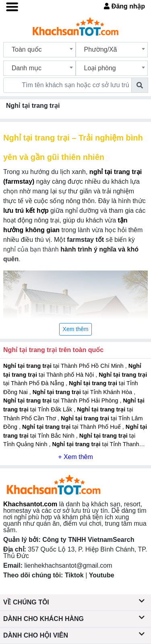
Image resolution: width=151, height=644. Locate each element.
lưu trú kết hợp (26, 211)
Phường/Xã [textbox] (101, 49)
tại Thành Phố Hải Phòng (61, 401)
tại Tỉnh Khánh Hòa (83, 392)
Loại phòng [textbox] (100, 68)
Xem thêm (76, 329)
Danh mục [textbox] (27, 68)
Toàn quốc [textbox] (27, 49)
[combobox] (39, 50)
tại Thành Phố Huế (72, 427)
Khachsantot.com (30, 504)
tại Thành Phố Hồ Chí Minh (64, 366)
